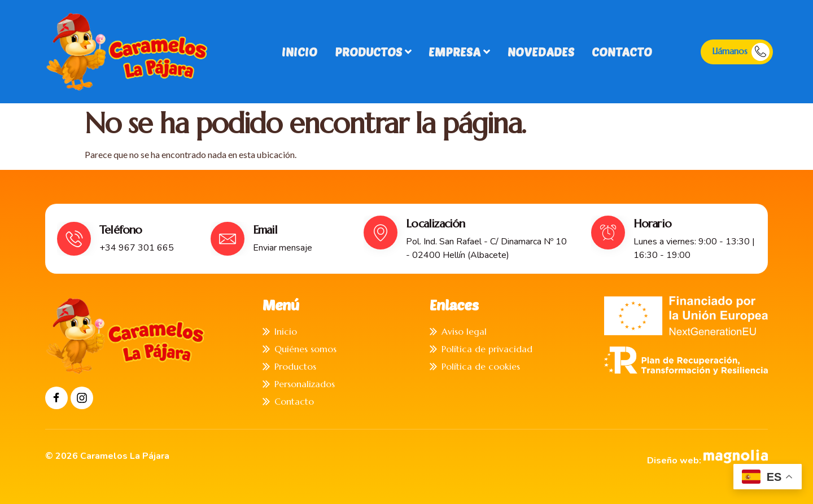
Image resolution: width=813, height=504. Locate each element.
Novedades (540, 52)
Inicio (300, 52)
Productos (373, 52)
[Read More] (122, 239)
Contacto (620, 52)
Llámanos (741, 52)
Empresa (459, 52)
